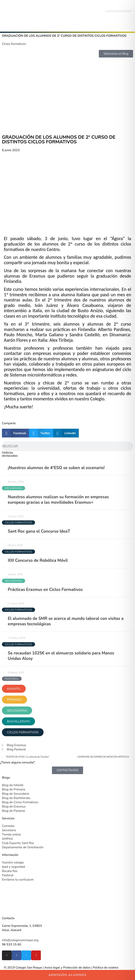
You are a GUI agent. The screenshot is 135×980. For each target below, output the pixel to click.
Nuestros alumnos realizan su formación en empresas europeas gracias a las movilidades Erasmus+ (58, 500)
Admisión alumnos (67, 975)
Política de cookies (106, 968)
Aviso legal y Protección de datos (67, 968)
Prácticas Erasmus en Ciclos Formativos (45, 590)
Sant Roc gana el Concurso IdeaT (39, 531)
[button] (118, 11)
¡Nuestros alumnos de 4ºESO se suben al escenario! (56, 468)
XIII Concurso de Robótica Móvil (38, 560)
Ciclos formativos (14, 44)
